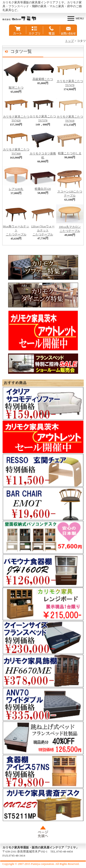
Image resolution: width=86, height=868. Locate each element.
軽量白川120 (43, 188)
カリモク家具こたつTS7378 (43, 117)
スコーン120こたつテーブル (70, 192)
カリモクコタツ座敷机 (43, 154)
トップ (69, 41)
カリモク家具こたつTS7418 (70, 117)
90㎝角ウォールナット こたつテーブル (16, 229)
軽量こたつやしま (70, 152)
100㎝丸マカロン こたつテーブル (70, 228)
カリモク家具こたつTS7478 (70, 82)
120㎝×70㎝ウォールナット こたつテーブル (43, 229)
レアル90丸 (16, 188)
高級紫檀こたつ (43, 78)
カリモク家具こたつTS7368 (16, 150)
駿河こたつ (16, 86)
